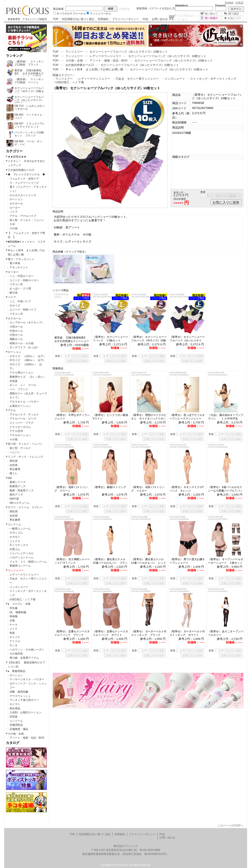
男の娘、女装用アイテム (24, 658)
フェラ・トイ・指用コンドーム (28, 562)
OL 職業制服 (19, 612)
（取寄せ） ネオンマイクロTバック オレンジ (187, 489)
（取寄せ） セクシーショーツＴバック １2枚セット (110, 339)
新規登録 (142, 8)
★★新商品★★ (17, 157)
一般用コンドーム (20, 529)
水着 (12, 621)
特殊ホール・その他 (22, 343)
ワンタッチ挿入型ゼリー (24, 700)
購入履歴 (233, 14)
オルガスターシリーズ (23, 195)
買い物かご (210, 14)
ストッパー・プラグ (22, 423)
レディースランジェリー (24, 575)
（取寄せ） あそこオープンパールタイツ (226, 633)
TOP (56, 19)
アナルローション (20, 435)
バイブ (14, 212)
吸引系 (14, 293)
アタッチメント (19, 267)
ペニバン (15, 452)
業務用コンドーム (20, 566)
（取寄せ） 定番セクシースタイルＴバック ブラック (72, 633)
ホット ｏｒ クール (24, 385)
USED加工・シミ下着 (23, 599)
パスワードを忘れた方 (162, 8)
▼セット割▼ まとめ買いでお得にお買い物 (94, 69)
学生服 (14, 608)
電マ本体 (15, 263)
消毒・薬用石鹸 (19, 692)
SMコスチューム (20, 503)
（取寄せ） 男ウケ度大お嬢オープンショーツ (187, 561)
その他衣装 (16, 654)
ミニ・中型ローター (22, 276)
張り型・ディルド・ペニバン (27, 220)
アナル (12, 410)
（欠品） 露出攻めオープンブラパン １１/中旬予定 (226, 417)
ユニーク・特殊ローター (24, 280)
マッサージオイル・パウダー (27, 679)
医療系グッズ (18, 486)
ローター (15, 208)
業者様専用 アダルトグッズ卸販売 (27, 19)
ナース (14, 625)
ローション (16, 199)
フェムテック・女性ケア (24, 179)
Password (220, 5)
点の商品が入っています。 (187, 17)
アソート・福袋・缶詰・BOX (27, 738)
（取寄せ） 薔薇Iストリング (110, 487)
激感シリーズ (18, 482)
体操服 (14, 616)
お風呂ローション (20, 406)
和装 (12, 633)
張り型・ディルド (20, 448)
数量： (59, 356)
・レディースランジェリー (93, 79)
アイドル (15, 641)
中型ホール (16, 331)
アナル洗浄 (16, 431)
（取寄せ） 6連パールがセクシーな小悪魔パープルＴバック (225, 489)
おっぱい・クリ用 (20, 289)
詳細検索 (125, 9)
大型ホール (16, 335)
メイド (14, 629)
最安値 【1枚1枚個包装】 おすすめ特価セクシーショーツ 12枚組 (72, 339)
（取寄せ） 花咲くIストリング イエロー (148, 489)
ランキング (14, 56)
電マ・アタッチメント (21, 259)
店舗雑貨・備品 (19, 729)
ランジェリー (16, 570)
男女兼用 (15, 469)
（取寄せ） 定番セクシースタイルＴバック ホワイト (110, 633)
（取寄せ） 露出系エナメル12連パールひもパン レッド (149, 561)
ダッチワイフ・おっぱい (24, 347)
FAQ (145, 19)
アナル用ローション (22, 373)
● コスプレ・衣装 (19, 604)
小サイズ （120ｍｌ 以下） (28, 356)
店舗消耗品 (16, 725)
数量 (203, 192)
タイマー (15, 704)
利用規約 (103, 19)
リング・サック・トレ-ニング (26, 457)
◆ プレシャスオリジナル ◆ (26, 174)
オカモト (15, 537)
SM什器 (14, 499)
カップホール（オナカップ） (27, 322)
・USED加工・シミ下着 (68, 82)
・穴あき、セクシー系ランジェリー (136, 79)
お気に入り (233, 18)
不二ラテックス (19, 545)
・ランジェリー (63, 79)
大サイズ (15, 306)
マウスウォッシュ (20, 696)
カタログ (13, 743)
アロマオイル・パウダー (24, 402)
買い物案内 (210, 18)
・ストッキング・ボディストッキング (212, 79)
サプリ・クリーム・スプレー (25, 507)
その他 (14, 228)
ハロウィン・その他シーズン (27, 650)
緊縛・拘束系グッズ (22, 490)
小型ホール (16, 327)
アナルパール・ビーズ (23, 419)
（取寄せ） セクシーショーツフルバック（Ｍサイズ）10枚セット (149, 339)
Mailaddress (182, 5)
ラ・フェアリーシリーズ (24, 183)
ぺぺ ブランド (19, 389)
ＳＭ (12, 224)
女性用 (14, 465)
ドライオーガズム (20, 427)
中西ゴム (15, 549)
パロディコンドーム (22, 558)
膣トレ (14, 473)
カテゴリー (14, 151)
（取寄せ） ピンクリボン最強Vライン (110, 417)
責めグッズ (16, 494)
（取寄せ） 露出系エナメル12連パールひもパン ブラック (110, 561)
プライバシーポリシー (126, 19)
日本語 (239, 3)
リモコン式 (16, 284)
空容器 (14, 381)
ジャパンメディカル (22, 553)
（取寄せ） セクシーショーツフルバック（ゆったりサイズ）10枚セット (187, 339)
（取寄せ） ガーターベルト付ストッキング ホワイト (187, 633)
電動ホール (16, 339)
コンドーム (14, 524)
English (229, 3)
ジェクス (15, 541)
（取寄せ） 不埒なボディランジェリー (72, 417)
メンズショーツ (19, 587)
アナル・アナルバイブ (23, 216)
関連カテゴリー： (64, 75)
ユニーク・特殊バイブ (23, 310)
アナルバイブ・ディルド (24, 415)
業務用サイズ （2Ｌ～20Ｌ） (28, 377)
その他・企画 (16, 734)
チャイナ (15, 637)
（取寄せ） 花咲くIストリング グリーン (71, 489)
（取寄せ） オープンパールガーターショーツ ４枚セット (226, 561)
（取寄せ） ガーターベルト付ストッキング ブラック (149, 633)
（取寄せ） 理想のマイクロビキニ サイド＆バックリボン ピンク (149, 417)
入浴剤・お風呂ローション (26, 712)
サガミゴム (16, 533)
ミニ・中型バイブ (20, 301)
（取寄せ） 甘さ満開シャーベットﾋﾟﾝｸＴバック (72, 561)
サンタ (14, 645)
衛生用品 (15, 708)
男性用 (14, 461)
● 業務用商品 (17, 671)
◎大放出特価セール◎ (21, 170)
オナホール (16, 204)
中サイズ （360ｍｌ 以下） (28, 360)
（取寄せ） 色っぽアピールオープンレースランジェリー (187, 417)
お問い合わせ (160, 19)
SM (10, 478)
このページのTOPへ (230, 825)
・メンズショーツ (173, 79)
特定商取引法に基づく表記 (78, 19)
